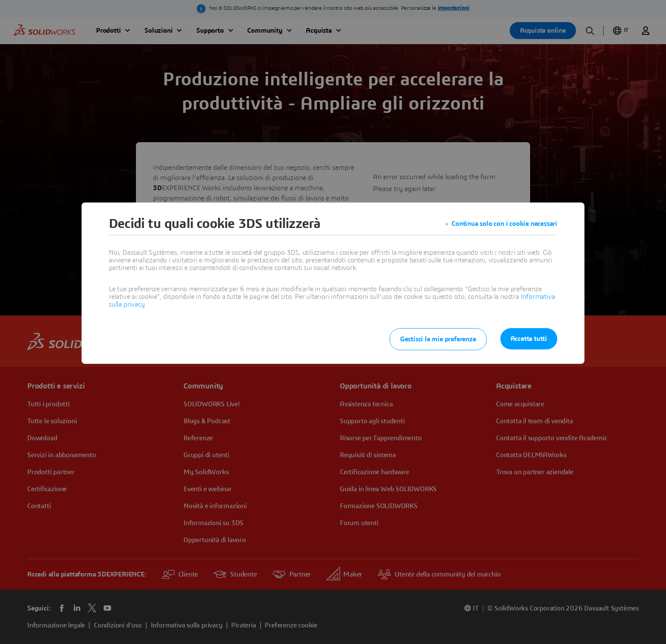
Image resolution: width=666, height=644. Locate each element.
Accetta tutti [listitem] (529, 339)
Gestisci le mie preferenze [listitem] (438, 339)
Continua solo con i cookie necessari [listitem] (504, 224)
